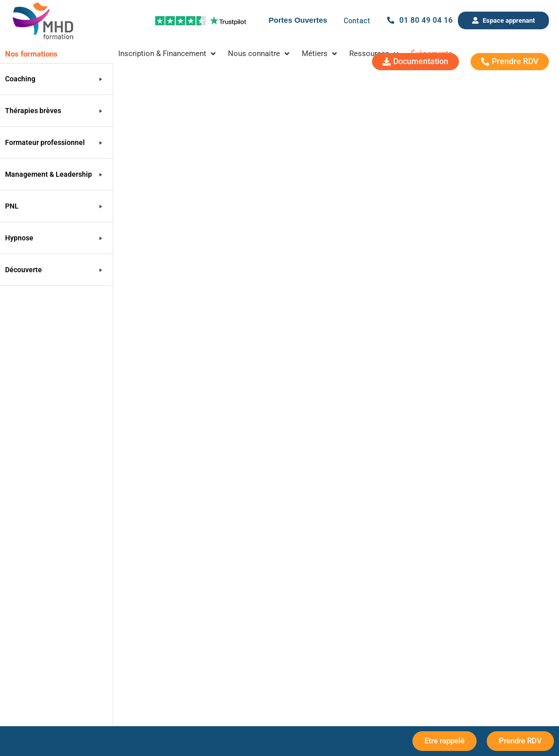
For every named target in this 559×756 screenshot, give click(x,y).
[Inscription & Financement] (168, 54)
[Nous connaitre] (260, 54)
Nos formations (31, 54)
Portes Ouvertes (298, 20)
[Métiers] (320, 54)
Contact (357, 20)
